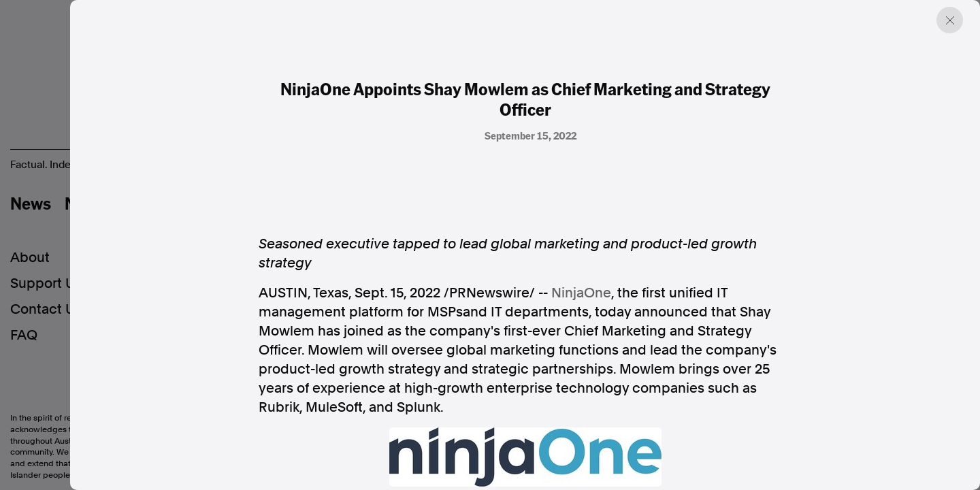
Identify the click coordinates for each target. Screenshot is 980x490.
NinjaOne (581, 293)
